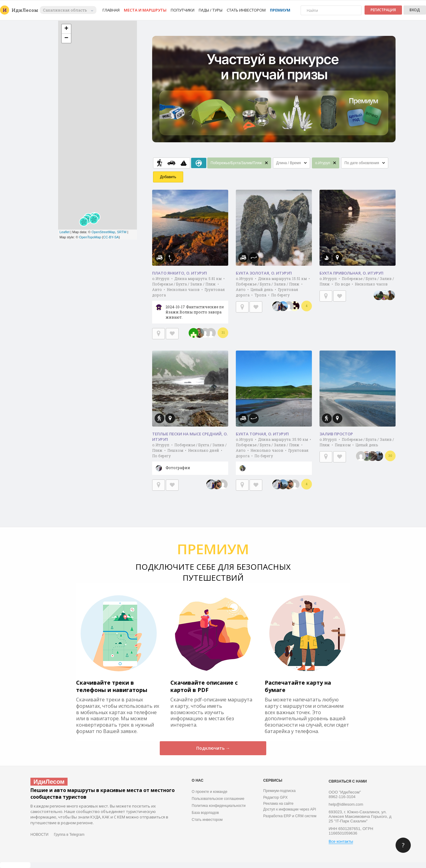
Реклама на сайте (278, 804)
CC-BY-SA (111, 237)
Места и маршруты (145, 10)
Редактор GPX (275, 797)
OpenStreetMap (103, 232)
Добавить (168, 177)
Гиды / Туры (211, 10)
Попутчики (183, 10)
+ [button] (66, 29)
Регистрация (383, 10)
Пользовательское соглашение (218, 799)
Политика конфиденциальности (219, 806)
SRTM (122, 232)
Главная (111, 10)
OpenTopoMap (90, 237)
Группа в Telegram (69, 835)
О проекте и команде (210, 792)
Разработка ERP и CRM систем (290, 816)
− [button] (66, 38)
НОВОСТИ (39, 835)
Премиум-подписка (279, 791)
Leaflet (65, 232)
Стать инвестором (246, 10)
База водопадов (205, 813)
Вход (415, 10)
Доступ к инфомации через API (290, 809)
